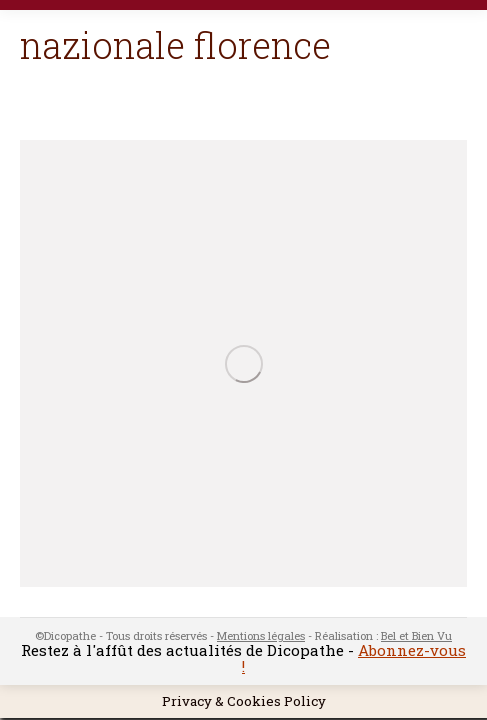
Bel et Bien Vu (416, 635)
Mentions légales (261, 635)
